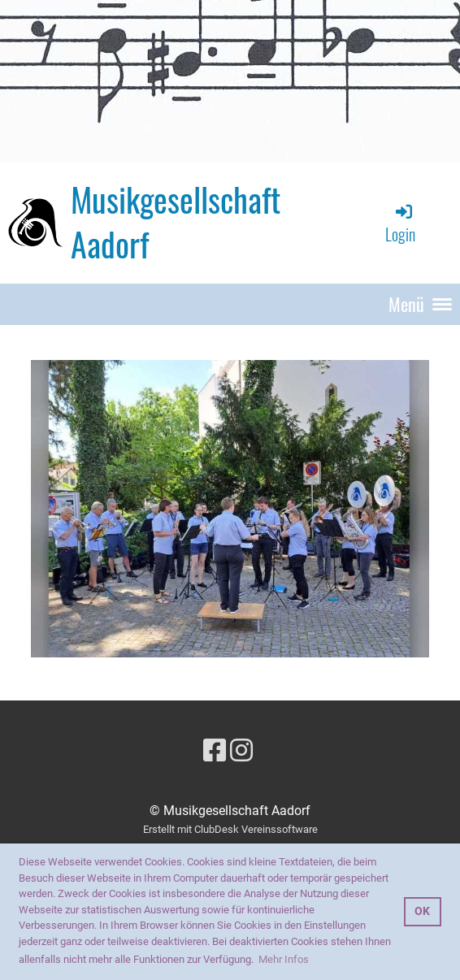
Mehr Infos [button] (284, 959)
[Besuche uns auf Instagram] (241, 751)
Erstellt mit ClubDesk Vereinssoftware (230, 829)
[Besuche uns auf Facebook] (215, 751)
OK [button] (422, 911)
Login (400, 224)
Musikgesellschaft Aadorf (176, 222)
